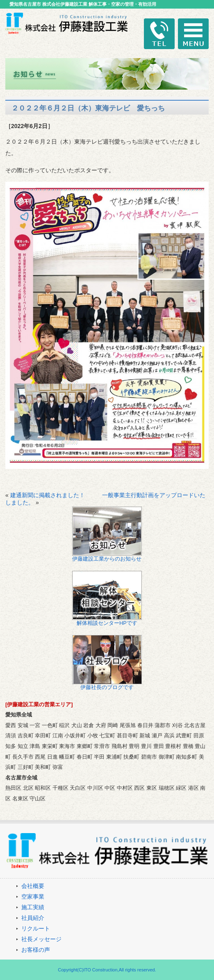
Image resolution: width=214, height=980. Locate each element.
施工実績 (33, 907)
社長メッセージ (41, 939)
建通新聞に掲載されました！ (48, 495)
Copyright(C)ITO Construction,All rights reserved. (107, 970)
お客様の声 (36, 950)
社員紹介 (33, 918)
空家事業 (33, 897)
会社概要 (33, 886)
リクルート (36, 928)
